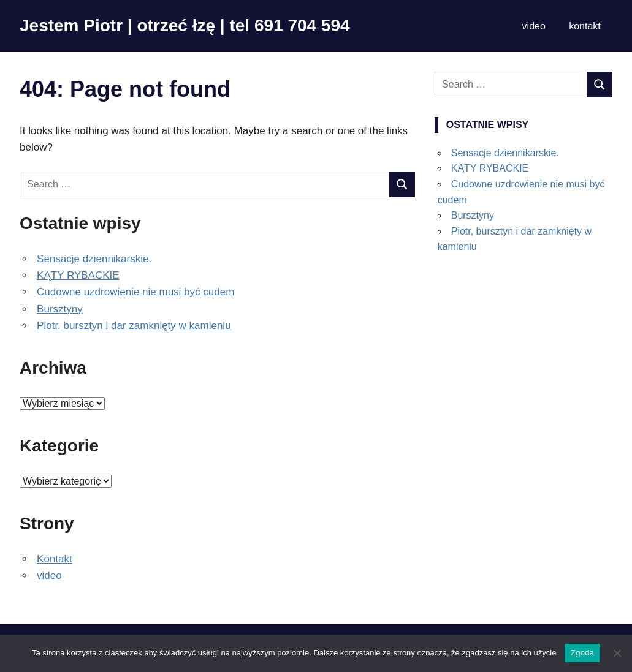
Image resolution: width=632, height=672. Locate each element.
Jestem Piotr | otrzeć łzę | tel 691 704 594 (185, 25)
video (534, 26)
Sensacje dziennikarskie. (94, 259)
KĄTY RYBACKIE (78, 275)
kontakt (585, 26)
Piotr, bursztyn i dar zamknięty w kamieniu (134, 326)
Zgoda (582, 653)
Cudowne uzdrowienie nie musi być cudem (135, 292)
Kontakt (55, 559)
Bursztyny (60, 309)
